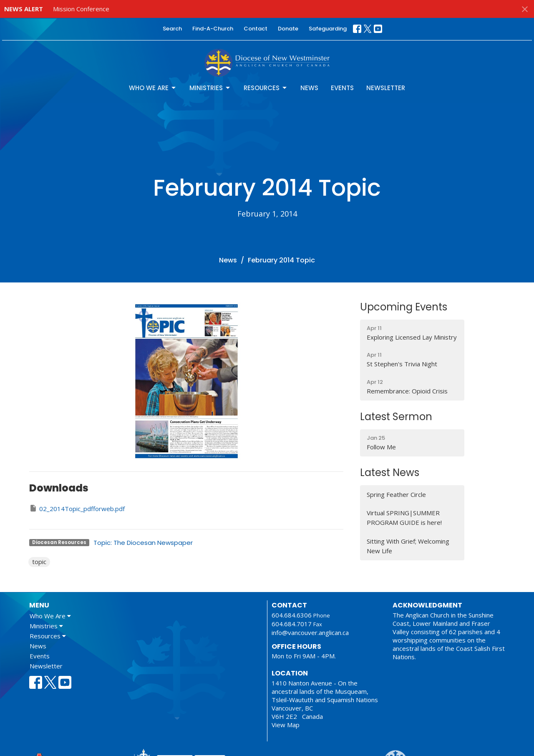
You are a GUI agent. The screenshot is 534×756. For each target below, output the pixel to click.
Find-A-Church (213, 29)
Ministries (210, 88)
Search (172, 29)
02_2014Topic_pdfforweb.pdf (77, 508)
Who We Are (153, 88)
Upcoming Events (404, 307)
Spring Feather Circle (396, 494)
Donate (288, 29)
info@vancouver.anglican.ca (310, 633)
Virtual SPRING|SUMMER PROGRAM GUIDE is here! (404, 518)
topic (39, 562)
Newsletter (386, 88)
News (309, 88)
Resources (266, 88)
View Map (286, 725)
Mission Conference (81, 9)
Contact (256, 29)
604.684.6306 (292, 615)
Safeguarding (328, 29)
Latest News (390, 472)
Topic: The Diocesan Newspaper (143, 543)
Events (342, 88)
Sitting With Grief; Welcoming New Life (408, 546)
